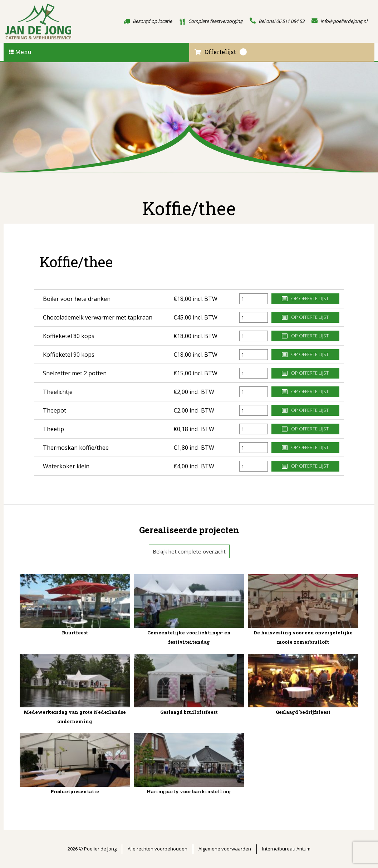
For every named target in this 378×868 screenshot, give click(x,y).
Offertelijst (221, 52)
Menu (20, 52)
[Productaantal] (254, 299)
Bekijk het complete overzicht (189, 551)
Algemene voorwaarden (225, 849)
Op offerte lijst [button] (305, 298)
